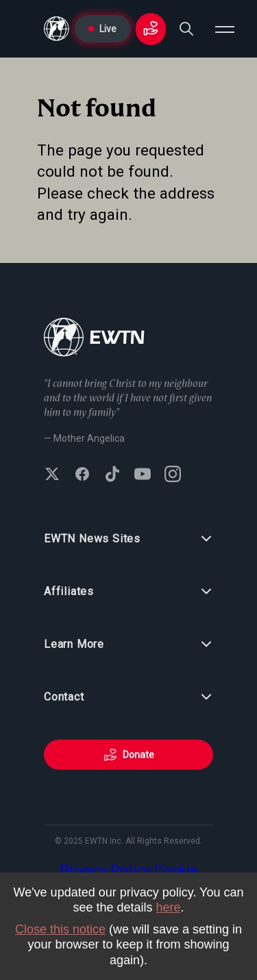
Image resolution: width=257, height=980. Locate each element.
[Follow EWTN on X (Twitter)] (52, 475)
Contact (128, 697)
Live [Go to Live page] (102, 29)
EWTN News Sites (128, 539)
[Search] (186, 29)
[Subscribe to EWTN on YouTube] (143, 475)
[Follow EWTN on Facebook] (82, 475)
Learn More (128, 644)
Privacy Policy (105, 870)
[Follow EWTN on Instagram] (173, 475)
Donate (129, 755)
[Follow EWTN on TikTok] (112, 475)
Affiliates (128, 592)
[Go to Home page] (57, 29)
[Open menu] (225, 29)
